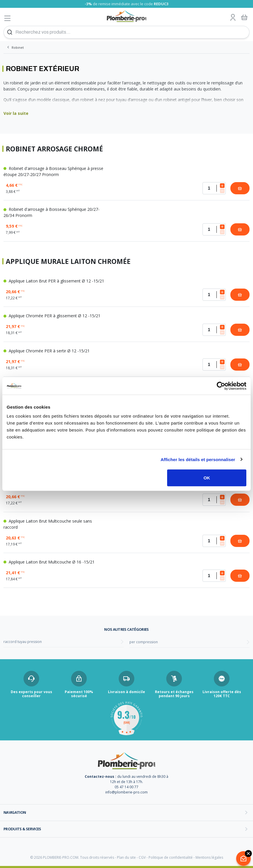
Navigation (15, 812)
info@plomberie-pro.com (126, 792)
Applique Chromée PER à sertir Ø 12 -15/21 (47, 351)
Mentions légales (209, 857)
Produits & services (22, 829)
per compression (144, 642)
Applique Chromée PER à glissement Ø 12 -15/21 (52, 316)
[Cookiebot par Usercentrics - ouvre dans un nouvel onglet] (221, 386)
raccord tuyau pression (23, 642)
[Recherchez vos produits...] (126, 32)
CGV (142, 857)
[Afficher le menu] (8, 18)
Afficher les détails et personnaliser (198, 459)
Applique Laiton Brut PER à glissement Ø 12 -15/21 (54, 281)
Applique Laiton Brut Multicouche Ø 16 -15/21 (49, 562)
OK (207, 478)
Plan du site (126, 857)
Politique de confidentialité (171, 857)
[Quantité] (214, 188)
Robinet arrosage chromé (54, 149)
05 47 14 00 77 (126, 787)
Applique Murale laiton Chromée (68, 261)
